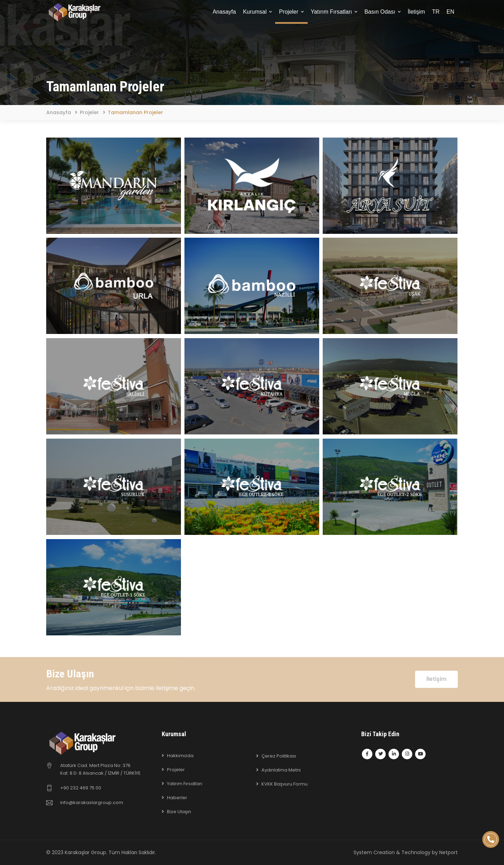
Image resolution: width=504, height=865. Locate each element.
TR (436, 12)
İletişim (416, 12)
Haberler (177, 798)
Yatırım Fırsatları (334, 12)
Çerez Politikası (279, 756)
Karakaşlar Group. (86, 852)
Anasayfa (224, 12)
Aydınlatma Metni (281, 770)
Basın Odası (383, 12)
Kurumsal (257, 12)
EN (450, 12)
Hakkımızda (180, 756)
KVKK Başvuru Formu (285, 784)
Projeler (291, 12)
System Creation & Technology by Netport (406, 852)
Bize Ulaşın (179, 812)
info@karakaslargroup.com (92, 803)
